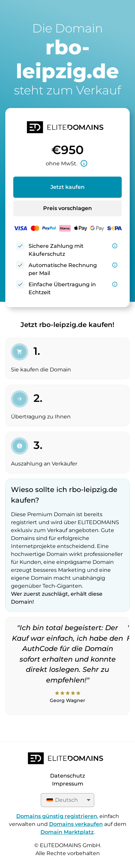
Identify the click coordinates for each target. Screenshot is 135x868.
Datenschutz (67, 776)
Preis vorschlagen (67, 208)
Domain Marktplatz (67, 832)
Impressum (68, 784)
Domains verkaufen (76, 824)
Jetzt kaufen (67, 187)
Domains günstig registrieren (57, 816)
